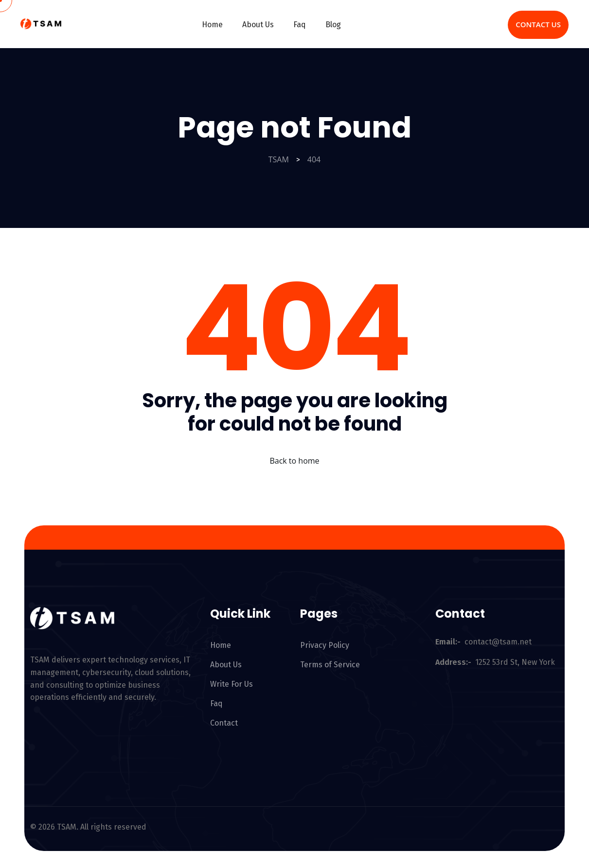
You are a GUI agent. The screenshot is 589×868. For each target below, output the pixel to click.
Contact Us (538, 24)
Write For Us (232, 684)
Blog (333, 25)
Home (212, 25)
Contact (224, 723)
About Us (258, 25)
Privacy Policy (325, 645)
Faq (300, 25)
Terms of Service (330, 665)
